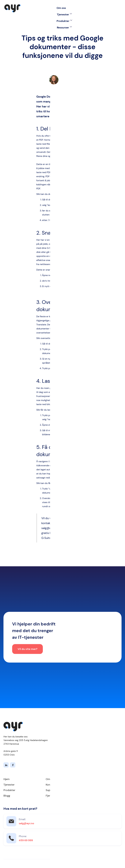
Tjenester (9, 785)
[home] (12, 8)
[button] (64, 14)
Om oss (61, 8)
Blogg (7, 796)
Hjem (7, 779)
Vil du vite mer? (27, 650)
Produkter (9, 790)
